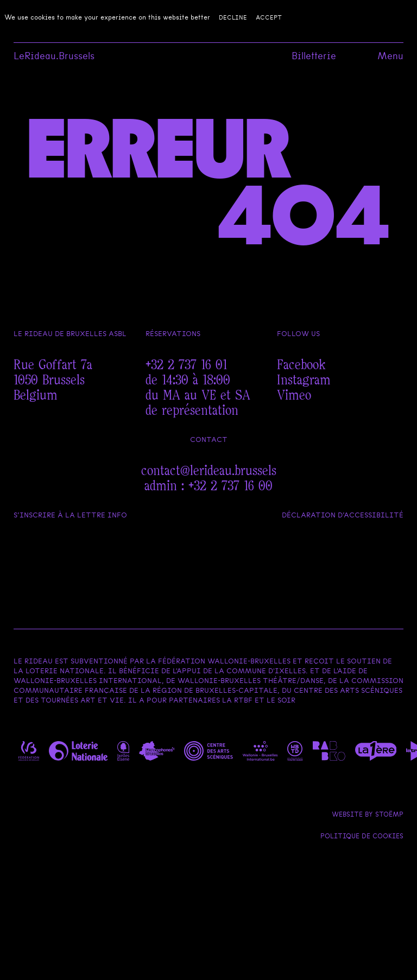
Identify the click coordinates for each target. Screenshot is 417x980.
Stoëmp (389, 814)
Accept (269, 17)
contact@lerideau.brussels (209, 471)
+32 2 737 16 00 (230, 486)
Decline (233, 17)
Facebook (301, 365)
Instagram (304, 380)
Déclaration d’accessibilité (343, 515)
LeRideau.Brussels (54, 56)
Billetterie (314, 56)
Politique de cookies (362, 836)
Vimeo (294, 396)
